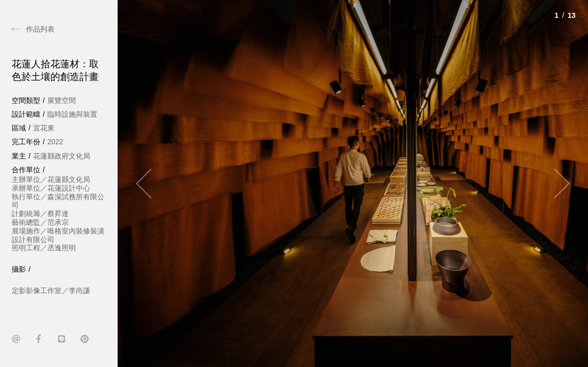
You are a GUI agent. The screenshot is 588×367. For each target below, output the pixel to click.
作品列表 (40, 29)
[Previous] (148, 183)
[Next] (557, 183)
